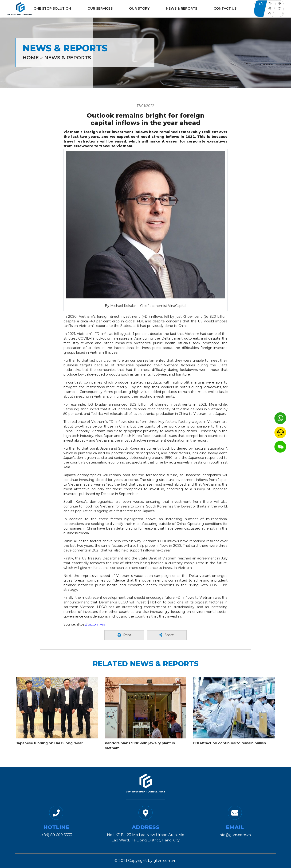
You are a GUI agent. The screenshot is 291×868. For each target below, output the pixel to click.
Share (167, 635)
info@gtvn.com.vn (235, 835)
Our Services (100, 8)
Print (124, 635)
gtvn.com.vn (165, 861)
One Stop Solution (52, 8)
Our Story (139, 8)
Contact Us (225, 8)
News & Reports (182, 8)
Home (31, 57)
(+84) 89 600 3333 (56, 835)
